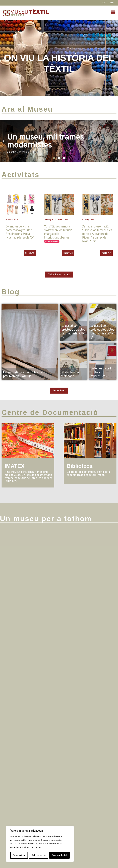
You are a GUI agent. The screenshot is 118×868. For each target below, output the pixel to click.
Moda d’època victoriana (70, 374)
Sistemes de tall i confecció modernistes (101, 373)
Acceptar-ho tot (59, 855)
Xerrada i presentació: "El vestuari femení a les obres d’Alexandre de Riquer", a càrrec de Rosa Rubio (97, 234)
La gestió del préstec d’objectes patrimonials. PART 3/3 (23, 374)
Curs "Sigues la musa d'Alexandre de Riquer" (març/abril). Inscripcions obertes (58, 232)
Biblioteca (80, 466)
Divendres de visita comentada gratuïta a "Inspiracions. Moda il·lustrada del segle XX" (20, 232)
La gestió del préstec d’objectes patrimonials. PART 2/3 (73, 332)
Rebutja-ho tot (39, 855)
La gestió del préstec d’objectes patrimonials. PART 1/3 (103, 332)
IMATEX (15, 466)
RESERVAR (30, 253)
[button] (88, 13)
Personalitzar (19, 855)
